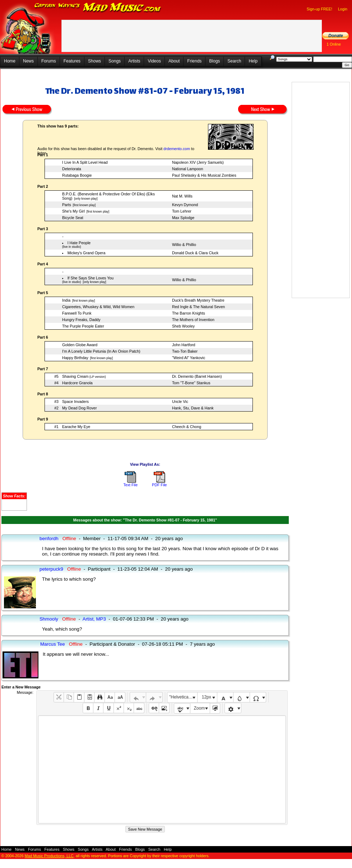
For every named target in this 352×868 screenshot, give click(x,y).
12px (207, 697)
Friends (194, 61)
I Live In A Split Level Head (85, 162)
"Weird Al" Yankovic (189, 358)
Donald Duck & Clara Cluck (195, 253)
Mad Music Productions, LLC (49, 856)
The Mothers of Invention (193, 320)
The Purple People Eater (83, 326)
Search (234, 61)
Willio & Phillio (184, 245)
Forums (49, 61)
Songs (115, 61)
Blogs (214, 61)
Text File (130, 485)
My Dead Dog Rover (80, 408)
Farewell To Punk (77, 313)
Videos (154, 61)
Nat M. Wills (182, 196)
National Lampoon (188, 169)
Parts (67, 205)
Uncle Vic (180, 401)
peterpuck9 (51, 569)
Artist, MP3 (94, 619)
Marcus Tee (53, 644)
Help (253, 61)
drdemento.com (177, 149)
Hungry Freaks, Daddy (81, 320)
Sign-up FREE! (319, 9)
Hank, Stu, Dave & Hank (193, 408)
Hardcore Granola (77, 383)
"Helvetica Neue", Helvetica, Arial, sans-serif (183, 697)
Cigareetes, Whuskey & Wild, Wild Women (98, 307)
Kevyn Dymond (185, 205)
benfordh (49, 539)
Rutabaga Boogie (77, 175)
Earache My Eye (76, 427)
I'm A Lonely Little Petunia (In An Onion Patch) (101, 351)
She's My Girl (73, 211)
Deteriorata (72, 169)
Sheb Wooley (183, 326)
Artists (134, 61)
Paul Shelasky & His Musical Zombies (204, 175)
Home (10, 61)
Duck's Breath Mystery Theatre (198, 300)
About (174, 61)
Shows (94, 61)
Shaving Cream (75, 376)
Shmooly (49, 619)
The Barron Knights (189, 313)
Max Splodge (183, 218)
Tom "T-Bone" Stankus (191, 383)
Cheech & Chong (187, 427)
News (28, 61)
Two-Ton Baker (185, 351)
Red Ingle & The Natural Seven (198, 307)
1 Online (334, 44)
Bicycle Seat (73, 218)
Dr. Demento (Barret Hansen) (197, 376)
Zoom (200, 708)
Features (72, 61)
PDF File (159, 485)
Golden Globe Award (80, 345)
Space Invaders (75, 401)
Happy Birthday (75, 358)
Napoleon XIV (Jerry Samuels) (198, 162)
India (66, 300)
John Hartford (184, 345)
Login (343, 9)
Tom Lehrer (182, 211)
